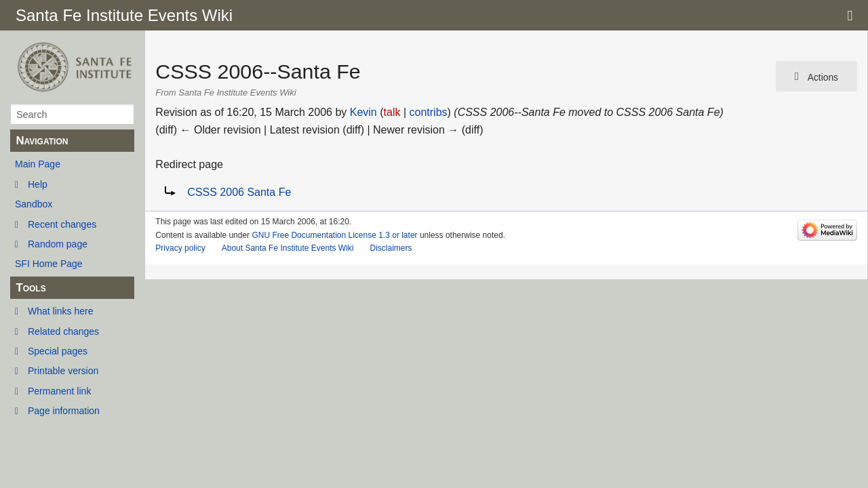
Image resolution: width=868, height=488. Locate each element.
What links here (60, 311)
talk (392, 112)
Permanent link (59, 391)
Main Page (38, 164)
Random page (58, 244)
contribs (429, 112)
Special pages (58, 351)
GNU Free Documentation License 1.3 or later (334, 235)
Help (38, 184)
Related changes (63, 331)
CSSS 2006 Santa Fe (239, 192)
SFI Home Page (49, 264)
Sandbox (34, 204)
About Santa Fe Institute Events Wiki (288, 248)
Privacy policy (180, 248)
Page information (64, 411)
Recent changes (62, 224)
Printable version (63, 371)
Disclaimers (391, 248)
